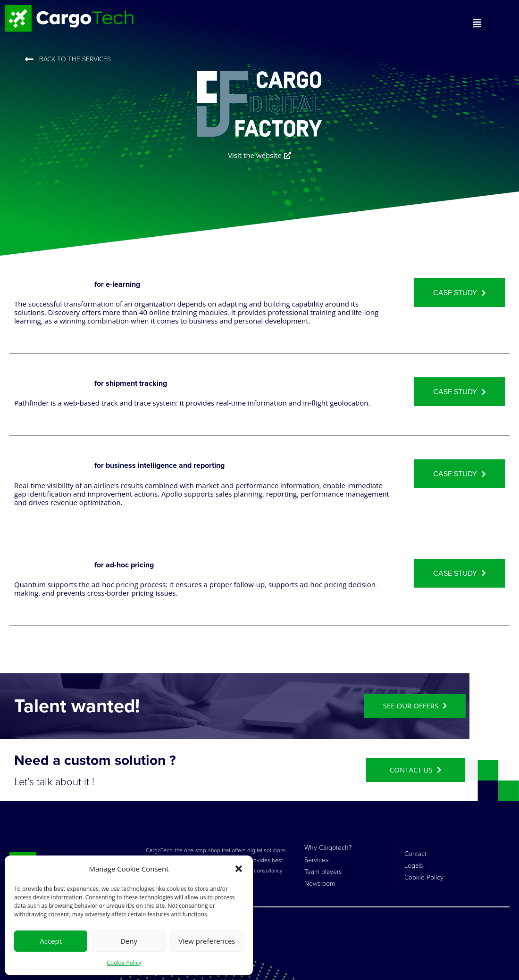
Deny (129, 941)
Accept (51, 941)
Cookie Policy (124, 963)
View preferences (207, 941)
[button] (239, 869)
